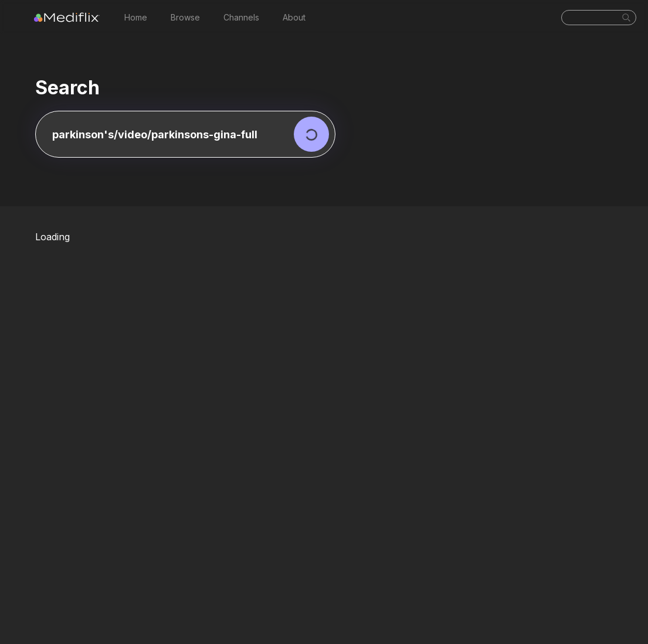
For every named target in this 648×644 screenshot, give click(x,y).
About (294, 17)
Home (136, 17)
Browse (185, 17)
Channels (241, 17)
